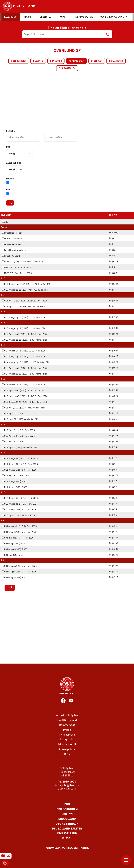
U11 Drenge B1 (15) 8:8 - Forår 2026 (20, 464)
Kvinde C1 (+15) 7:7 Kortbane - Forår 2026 (22, 262)
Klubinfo (38, 61)
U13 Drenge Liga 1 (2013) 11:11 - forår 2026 (24, 385)
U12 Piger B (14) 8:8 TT (14, 442)
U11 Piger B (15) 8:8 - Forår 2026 (18, 476)
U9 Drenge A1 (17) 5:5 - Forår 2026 (19, 526)
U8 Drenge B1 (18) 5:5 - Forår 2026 (19, 572)
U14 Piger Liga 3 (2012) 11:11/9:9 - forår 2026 (25, 368)
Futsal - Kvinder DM (12, 256)
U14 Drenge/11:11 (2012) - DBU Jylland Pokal (24, 374)
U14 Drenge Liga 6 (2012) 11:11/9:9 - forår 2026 (26, 362)
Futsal (67, 838)
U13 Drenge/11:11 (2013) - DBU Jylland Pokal (24, 402)
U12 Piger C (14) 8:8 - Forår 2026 (18, 436)
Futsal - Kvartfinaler (12, 239)
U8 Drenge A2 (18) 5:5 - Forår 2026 (19, 566)
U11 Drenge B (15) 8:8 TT (15, 481)
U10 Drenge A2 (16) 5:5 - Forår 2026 (20, 498)
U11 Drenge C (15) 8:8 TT (15, 487)
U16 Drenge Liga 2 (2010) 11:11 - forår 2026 (24, 317)
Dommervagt (67, 725)
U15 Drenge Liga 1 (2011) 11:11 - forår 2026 (24, 328)
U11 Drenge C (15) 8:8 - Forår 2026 (19, 470)
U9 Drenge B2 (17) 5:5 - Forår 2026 (19, 532)
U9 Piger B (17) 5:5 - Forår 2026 (18, 538)
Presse (67, 730)
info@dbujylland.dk (67, 785)
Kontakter (56, 61)
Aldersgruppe (14, 163)
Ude (8, 190)
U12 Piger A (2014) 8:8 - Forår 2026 (20, 447)
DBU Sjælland (67, 834)
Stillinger (97, 61)
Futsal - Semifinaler (12, 244)
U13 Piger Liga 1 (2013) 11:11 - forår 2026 (23, 391)
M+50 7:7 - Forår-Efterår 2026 (17, 273)
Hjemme (10, 179)
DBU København (67, 824)
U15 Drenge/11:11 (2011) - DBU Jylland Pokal (24, 340)
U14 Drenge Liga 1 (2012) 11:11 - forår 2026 (24, 351)
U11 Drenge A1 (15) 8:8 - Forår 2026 (20, 458)
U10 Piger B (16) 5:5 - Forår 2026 (18, 515)
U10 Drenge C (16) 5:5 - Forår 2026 (19, 510)
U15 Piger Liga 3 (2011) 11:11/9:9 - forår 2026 (25, 334)
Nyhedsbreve (67, 735)
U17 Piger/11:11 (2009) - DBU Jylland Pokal (23, 307)
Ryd (10, 203)
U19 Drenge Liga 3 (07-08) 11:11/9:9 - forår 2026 (26, 284)
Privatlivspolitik (67, 744)
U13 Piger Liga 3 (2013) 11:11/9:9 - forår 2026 (25, 396)
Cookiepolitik (67, 749)
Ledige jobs (67, 740)
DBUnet (67, 754)
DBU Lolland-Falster (67, 829)
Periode (10, 131)
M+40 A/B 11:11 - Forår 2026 (16, 267)
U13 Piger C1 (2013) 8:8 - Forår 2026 (20, 419)
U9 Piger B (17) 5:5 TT (13, 555)
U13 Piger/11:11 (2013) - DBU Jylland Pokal (23, 408)
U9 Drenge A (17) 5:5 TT (14, 544)
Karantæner (116, 61)
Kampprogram (76, 61)
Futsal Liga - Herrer (12, 233)
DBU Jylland (67, 819)
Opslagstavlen (67, 68)
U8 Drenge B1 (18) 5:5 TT (15, 578)
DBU (67, 804)
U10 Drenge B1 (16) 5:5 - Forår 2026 (20, 504)
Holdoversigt (19, 61)
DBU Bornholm (67, 809)
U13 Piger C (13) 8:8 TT (14, 414)
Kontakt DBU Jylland (67, 715)
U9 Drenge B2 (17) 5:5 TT (15, 549)
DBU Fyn (67, 814)
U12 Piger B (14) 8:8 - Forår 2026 (18, 430)
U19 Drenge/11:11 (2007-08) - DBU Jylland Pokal (26, 290)
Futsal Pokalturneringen (14, 250)
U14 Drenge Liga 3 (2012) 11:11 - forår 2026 (24, 357)
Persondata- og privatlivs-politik (67, 848)
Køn (8, 147)
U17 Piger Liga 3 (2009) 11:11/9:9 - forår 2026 (25, 301)
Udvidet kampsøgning (114, 17)
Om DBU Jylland (67, 720)
